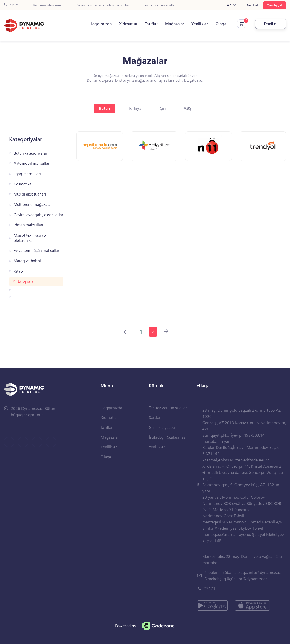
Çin (163, 108)
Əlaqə (221, 24)
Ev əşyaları (27, 281)
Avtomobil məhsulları (32, 163)
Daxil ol (252, 5)
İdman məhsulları (28, 225)
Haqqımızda (101, 24)
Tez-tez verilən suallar (159, 5)
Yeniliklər (200, 24)
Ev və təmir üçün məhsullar (36, 250)
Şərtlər (155, 417)
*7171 (11, 5)
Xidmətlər (128, 24)
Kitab (18, 271)
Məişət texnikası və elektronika (30, 238)
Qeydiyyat (275, 5)
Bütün (104, 108)
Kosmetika (23, 184)
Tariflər (151, 24)
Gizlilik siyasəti (162, 427)
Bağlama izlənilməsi (47, 5)
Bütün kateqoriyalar (30, 153)
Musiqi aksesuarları (30, 194)
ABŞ (188, 108)
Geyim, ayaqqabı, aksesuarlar (38, 215)
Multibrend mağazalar (33, 204)
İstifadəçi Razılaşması (168, 437)
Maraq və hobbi (27, 261)
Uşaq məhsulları (27, 174)
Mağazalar (175, 24)
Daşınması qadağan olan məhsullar (103, 5)
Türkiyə (135, 108)
